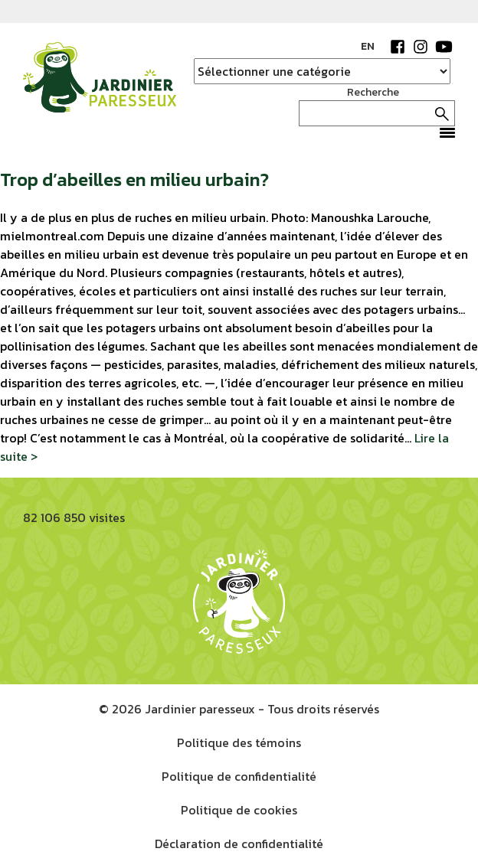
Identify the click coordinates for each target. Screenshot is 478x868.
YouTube (444, 47)
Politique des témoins (239, 742)
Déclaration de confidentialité (239, 844)
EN (368, 46)
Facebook (398, 47)
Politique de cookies (239, 810)
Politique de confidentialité (239, 776)
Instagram (421, 47)
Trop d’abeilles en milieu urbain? (134, 179)
